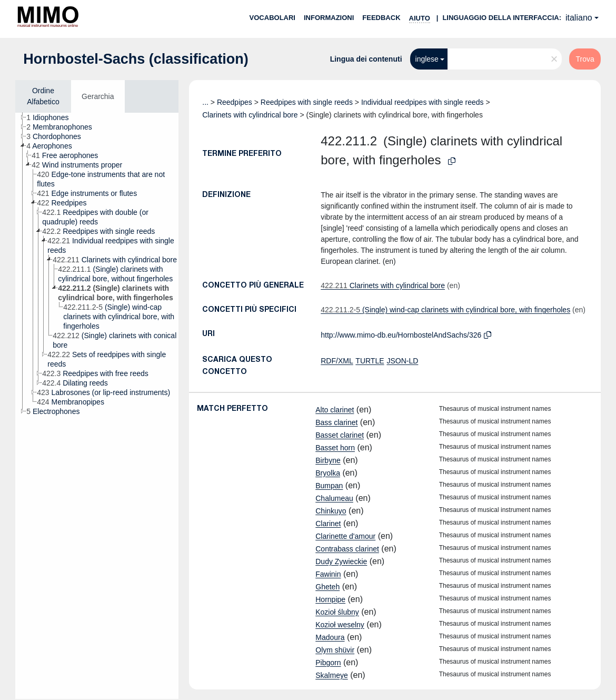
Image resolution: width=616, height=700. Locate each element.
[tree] (97, 406)
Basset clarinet (340, 435)
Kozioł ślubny (337, 612)
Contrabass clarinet (347, 549)
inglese (427, 59)
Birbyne (328, 460)
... (205, 102)
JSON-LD (402, 361)
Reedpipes (235, 102)
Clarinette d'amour (345, 536)
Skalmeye (331, 675)
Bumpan (329, 486)
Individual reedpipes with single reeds (423, 102)
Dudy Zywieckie (341, 561)
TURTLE (370, 361)
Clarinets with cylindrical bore (250, 115)
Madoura (330, 637)
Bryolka (328, 473)
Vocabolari (272, 18)
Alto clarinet (335, 410)
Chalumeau (334, 498)
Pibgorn (328, 663)
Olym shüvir (335, 650)
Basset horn (335, 448)
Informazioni (329, 18)
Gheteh (327, 587)
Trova (585, 59)
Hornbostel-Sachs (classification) (136, 59)
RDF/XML (337, 361)
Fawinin (328, 574)
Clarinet (328, 524)
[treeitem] (52, 117)
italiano (579, 18)
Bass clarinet (336, 422)
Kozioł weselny (340, 625)
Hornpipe (330, 599)
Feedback (381, 18)
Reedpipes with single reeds (307, 102)
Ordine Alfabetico (43, 96)
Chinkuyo (331, 511)
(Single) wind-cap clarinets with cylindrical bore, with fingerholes (445, 310)
